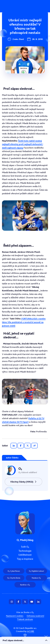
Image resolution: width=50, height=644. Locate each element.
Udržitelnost (11, 42)
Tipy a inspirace (12, 51)
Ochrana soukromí (35, 616)
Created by (25, 634)
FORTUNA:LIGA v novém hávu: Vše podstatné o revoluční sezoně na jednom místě (24, 322)
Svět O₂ (8, 25)
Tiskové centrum (25, 619)
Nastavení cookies (15, 616)
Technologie (10, 33)
